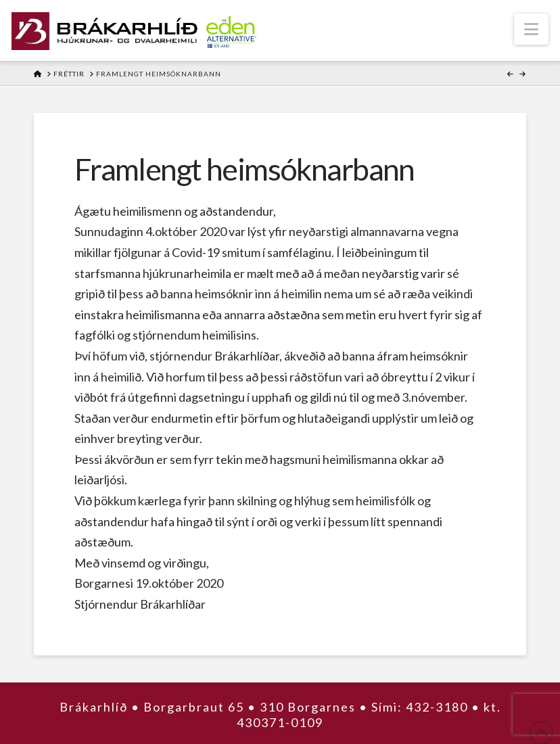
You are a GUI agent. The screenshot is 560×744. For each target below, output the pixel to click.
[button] (531, 29)
